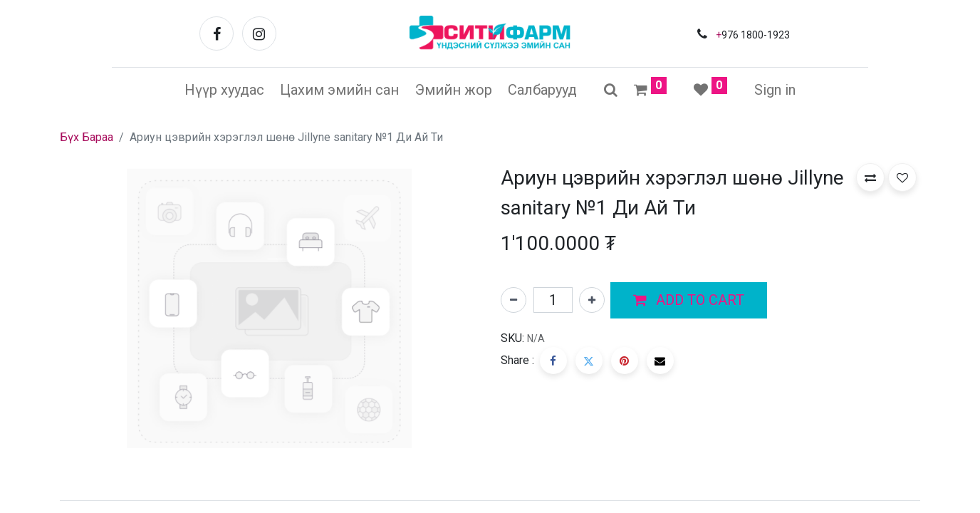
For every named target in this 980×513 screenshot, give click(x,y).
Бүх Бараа (87, 137)
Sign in (775, 90)
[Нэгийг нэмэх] (592, 300)
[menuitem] (224, 90)
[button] (689, 301)
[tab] (490, 500)
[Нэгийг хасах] (514, 300)
